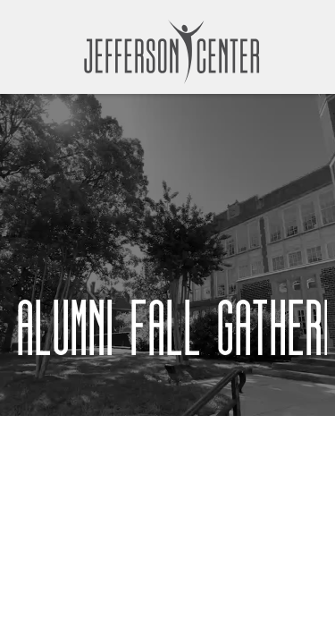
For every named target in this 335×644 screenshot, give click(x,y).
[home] (168, 51)
